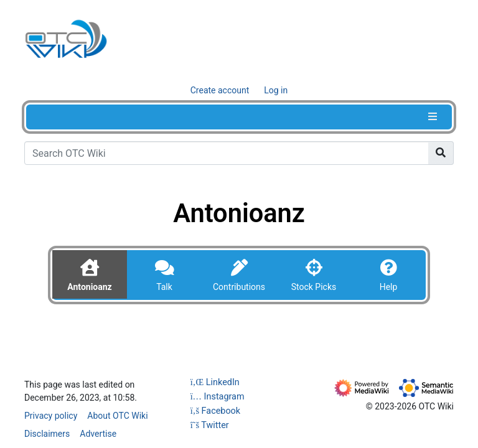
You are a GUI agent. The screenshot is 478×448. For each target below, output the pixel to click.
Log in (276, 90)
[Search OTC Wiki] (227, 153)
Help (389, 287)
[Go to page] (441, 153)
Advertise (98, 434)
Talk (164, 287)
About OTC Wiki (117, 416)
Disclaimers (47, 434)
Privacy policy (51, 416)
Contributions (239, 287)
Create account (220, 90)
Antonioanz (89, 287)
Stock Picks (314, 287)
